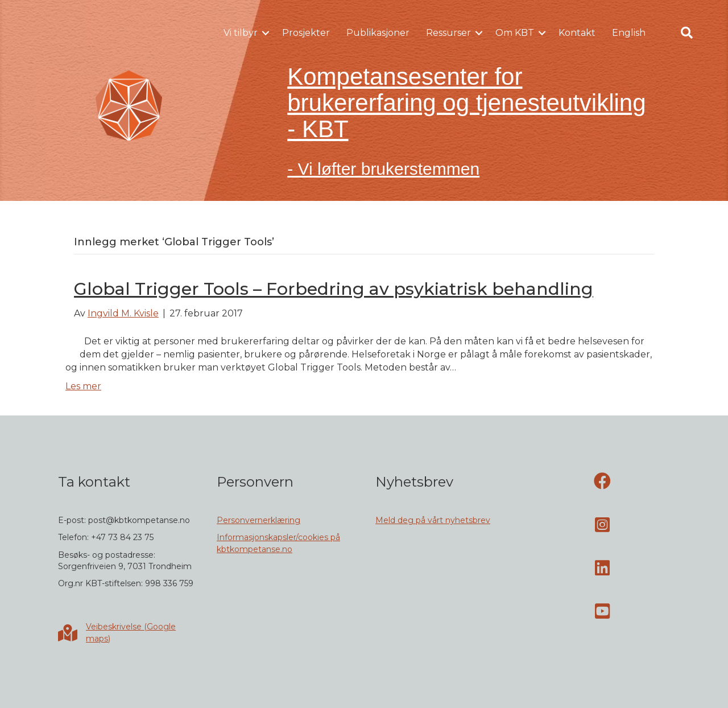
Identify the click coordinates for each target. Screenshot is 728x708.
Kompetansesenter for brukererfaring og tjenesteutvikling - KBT (466, 103)
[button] (266, 33)
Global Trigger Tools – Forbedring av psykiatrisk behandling (334, 289)
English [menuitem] (629, 33)
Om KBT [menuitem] (515, 33)
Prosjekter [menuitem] (306, 33)
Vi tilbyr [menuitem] (241, 33)
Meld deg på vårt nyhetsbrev (433, 520)
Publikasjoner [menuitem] (378, 33)
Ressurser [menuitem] (448, 33)
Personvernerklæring (258, 520)
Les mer (83, 386)
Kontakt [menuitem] (577, 33)
